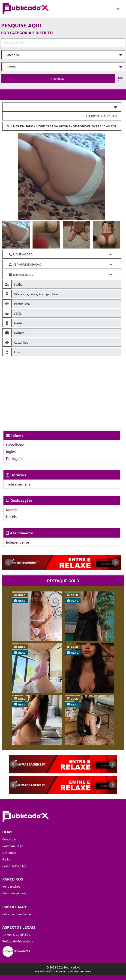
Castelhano (15, 445)
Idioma (17, 435)
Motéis (12, 509)
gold (22, 595)
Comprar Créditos (14, 866)
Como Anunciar (13, 846)
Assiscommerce (81, 971)
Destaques (9, 853)
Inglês (11, 451)
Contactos (9, 839)
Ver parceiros (11, 886)
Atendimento (22, 533)
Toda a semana (18, 484)
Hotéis (11, 516)
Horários (18, 475)
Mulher (13, 126)
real (22, 601)
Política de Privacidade (18, 941)
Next (115, 562)
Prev (8, 562)
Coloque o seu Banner (17, 914)
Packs (6, 859)
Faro (29, 126)
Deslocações (21, 500)
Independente (18, 542)
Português (15, 458)
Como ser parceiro (15, 893)
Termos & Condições (16, 935)
